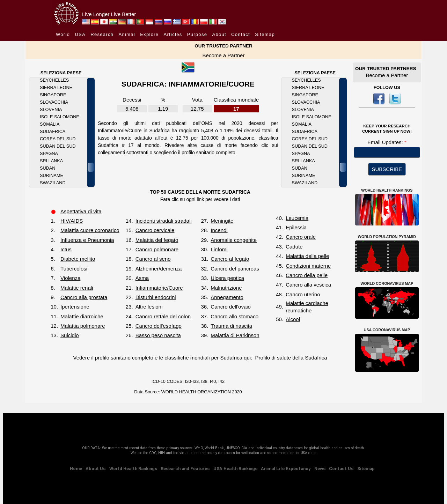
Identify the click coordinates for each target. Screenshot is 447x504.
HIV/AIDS (72, 221)
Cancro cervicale (155, 230)
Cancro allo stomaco (235, 316)
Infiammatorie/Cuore (159, 288)
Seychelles (54, 80)
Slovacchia (54, 102)
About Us (96, 469)
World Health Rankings (133, 469)
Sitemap (265, 34)
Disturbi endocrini (156, 297)
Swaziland (53, 183)
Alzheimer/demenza (159, 269)
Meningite (222, 221)
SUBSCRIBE (387, 169)
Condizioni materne (308, 266)
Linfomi (219, 249)
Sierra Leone (56, 88)
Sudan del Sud (58, 146)
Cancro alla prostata (84, 297)
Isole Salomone (60, 117)
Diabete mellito (78, 259)
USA (80, 34)
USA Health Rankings (235, 469)
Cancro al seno (153, 259)
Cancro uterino (303, 294)
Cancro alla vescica (308, 285)
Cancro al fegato (230, 259)
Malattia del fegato (157, 240)
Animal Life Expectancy (286, 469)
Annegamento (227, 297)
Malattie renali (77, 288)
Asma (142, 278)
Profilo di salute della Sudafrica (291, 358)
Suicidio (70, 335)
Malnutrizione (226, 288)
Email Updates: (386, 142)
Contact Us (341, 469)
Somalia (50, 124)
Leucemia (297, 218)
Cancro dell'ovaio (231, 307)
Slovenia (51, 110)
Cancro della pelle (307, 275)
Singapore (53, 95)
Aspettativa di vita (81, 211)
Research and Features (185, 469)
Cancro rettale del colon (163, 316)
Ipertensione (75, 307)
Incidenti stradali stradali (164, 221)
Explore (149, 34)
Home (76, 469)
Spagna (49, 154)
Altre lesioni (149, 307)
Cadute (294, 247)
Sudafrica (53, 132)
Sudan (47, 168)
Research (102, 34)
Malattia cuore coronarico (90, 230)
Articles (173, 34)
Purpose (197, 34)
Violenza (70, 278)
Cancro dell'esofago (159, 326)
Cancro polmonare (157, 249)
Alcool (293, 319)
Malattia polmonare (83, 326)
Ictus (66, 249)
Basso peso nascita (158, 335)
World (63, 34)
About (219, 34)
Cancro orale (301, 237)
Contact (241, 34)
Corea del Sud (58, 139)
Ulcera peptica (227, 278)
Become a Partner (224, 55)
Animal (127, 34)
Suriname (52, 176)
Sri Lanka (51, 161)
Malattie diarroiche (82, 316)
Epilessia (296, 227)
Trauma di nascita (231, 326)
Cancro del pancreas (235, 269)
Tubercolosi (74, 269)
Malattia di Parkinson (235, 335)
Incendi (219, 230)
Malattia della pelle (307, 256)
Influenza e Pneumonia (87, 240)
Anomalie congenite (234, 240)
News (320, 469)
